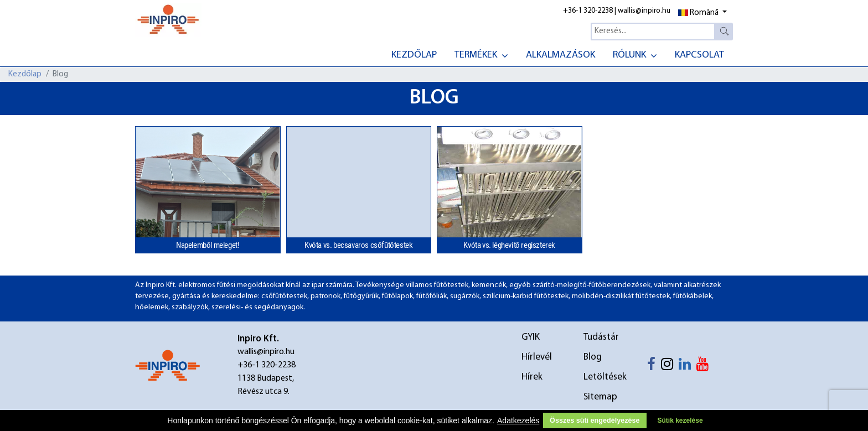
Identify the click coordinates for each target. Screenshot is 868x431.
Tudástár (601, 337)
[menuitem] (414, 54)
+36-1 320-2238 (588, 11)
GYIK (531, 337)
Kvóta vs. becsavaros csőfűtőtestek (358, 245)
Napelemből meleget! (208, 245)
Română (698, 13)
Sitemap (600, 397)
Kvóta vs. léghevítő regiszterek (509, 245)
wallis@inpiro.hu (644, 11)
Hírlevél (537, 357)
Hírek (532, 377)
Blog (593, 357)
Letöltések (605, 377)
